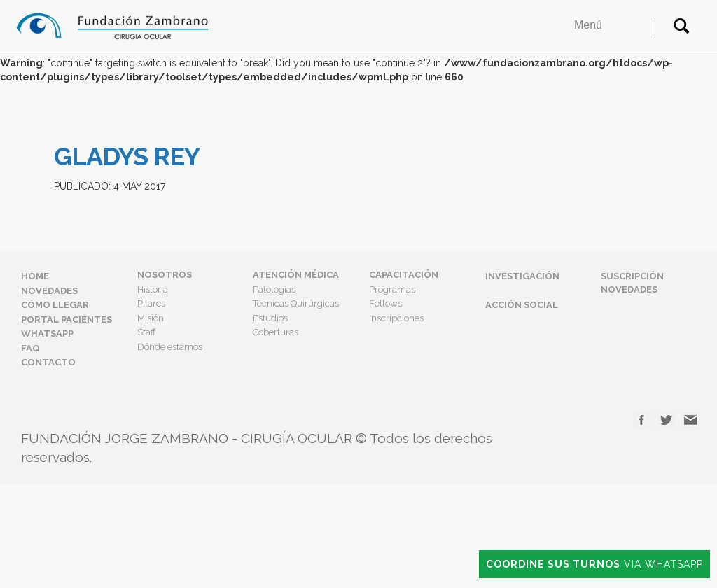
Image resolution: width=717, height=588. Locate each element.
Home (35, 276)
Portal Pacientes (67, 320)
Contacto (48, 362)
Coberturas (276, 332)
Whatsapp (47, 334)
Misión (151, 318)
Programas (392, 289)
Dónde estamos (170, 347)
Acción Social (522, 305)
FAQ (30, 348)
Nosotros (165, 275)
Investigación (522, 276)
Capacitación (404, 275)
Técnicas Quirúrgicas (296, 303)
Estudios (270, 318)
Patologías (274, 289)
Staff (147, 332)
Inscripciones (396, 318)
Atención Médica (296, 275)
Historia (153, 289)
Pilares (151, 303)
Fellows (385, 303)
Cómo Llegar (55, 305)
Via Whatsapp (594, 564)
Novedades (49, 291)
